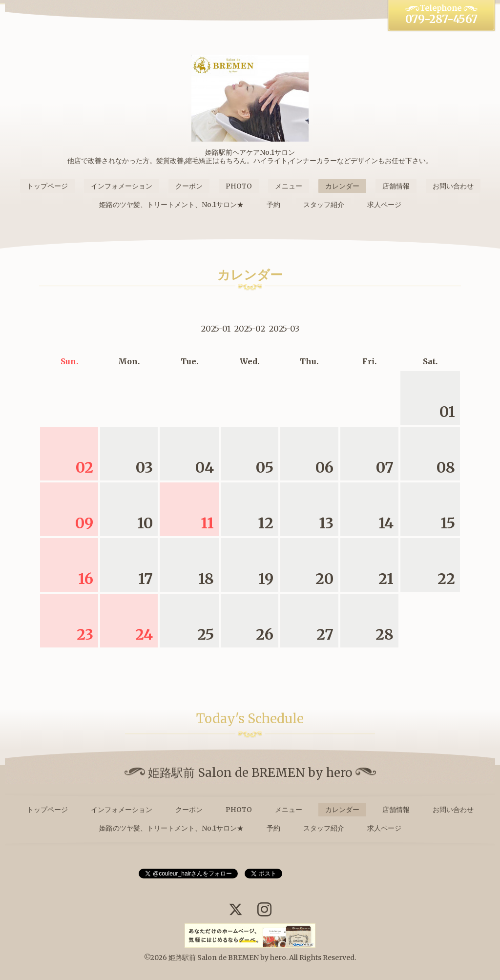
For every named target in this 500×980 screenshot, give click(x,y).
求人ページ (384, 205)
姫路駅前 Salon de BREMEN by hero (227, 958)
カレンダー (342, 186)
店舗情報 (396, 186)
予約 (273, 205)
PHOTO (239, 186)
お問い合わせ (453, 186)
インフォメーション (122, 186)
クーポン (189, 186)
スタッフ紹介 (324, 205)
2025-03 (284, 329)
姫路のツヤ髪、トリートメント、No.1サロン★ (171, 205)
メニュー (289, 186)
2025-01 (216, 329)
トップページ (47, 186)
